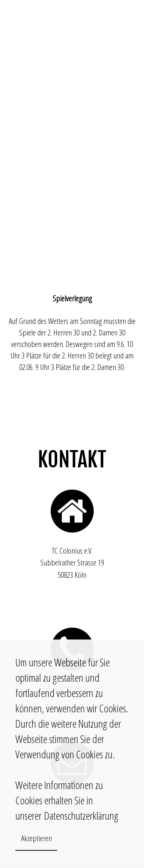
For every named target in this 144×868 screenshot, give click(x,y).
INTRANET (124, 14)
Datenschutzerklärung (80, 815)
